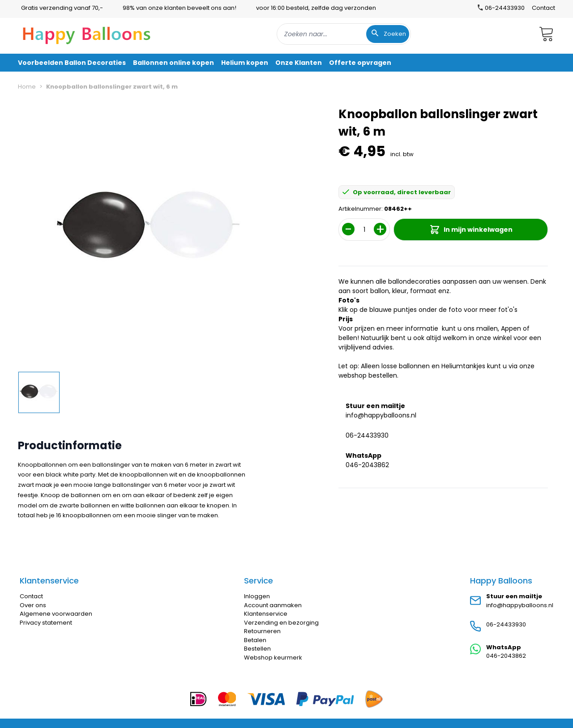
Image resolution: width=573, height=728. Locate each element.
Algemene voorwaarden (56, 614)
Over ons (33, 605)
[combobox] (344, 34)
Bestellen (257, 649)
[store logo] (87, 34)
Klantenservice (266, 614)
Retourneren (262, 631)
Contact (543, 8)
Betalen (255, 640)
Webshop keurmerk (273, 658)
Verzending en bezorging (281, 623)
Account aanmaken (273, 605)
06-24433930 (367, 435)
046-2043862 (367, 465)
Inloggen (257, 596)
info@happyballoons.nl (381, 415)
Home (27, 87)
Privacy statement (46, 623)
